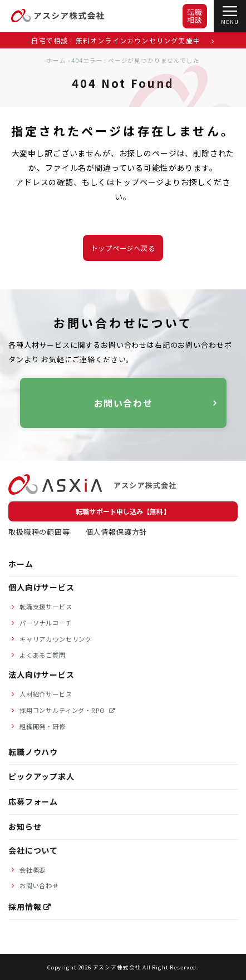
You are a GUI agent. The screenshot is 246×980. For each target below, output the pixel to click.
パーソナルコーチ (46, 623)
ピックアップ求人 (41, 776)
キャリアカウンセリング (56, 639)
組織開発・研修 (43, 726)
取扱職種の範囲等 (39, 532)
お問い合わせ (123, 403)
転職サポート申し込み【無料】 (123, 511)
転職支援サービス (46, 607)
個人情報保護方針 (117, 532)
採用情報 (25, 907)
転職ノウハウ (33, 752)
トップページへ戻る (123, 248)
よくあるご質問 (43, 655)
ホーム (56, 60)
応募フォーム (33, 801)
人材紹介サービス (46, 694)
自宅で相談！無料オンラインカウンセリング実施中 (123, 40)
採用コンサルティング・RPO (63, 710)
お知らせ (25, 826)
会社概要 (33, 870)
